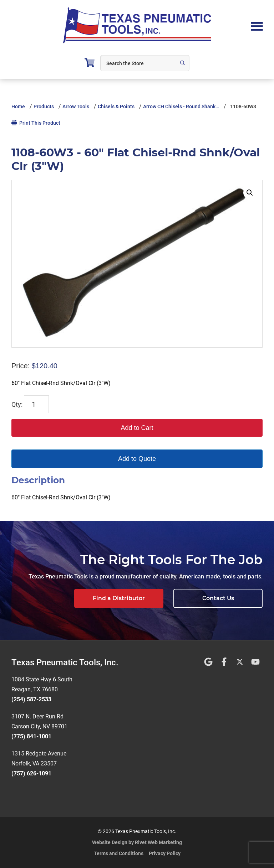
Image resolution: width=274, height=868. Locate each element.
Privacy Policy (165, 853)
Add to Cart (137, 428)
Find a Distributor (119, 598)
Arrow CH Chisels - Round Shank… (181, 106)
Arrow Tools (76, 106)
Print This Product (36, 123)
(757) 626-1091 (31, 773)
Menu (257, 26)
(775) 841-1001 (31, 736)
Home (18, 106)
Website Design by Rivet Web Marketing (137, 842)
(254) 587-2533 (31, 699)
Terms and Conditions (119, 853)
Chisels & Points (116, 106)
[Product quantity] (36, 404)
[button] (250, 193)
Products (44, 106)
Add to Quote (137, 459)
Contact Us (218, 598)
